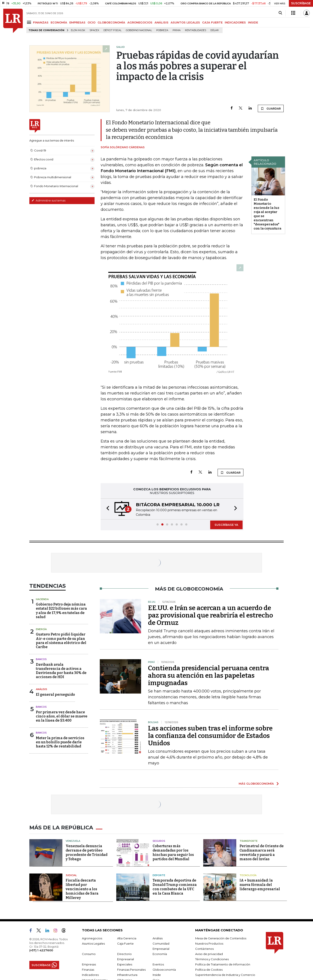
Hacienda (42, 599)
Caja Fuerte (125, 943)
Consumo (89, 954)
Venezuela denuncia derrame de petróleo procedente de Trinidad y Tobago (87, 853)
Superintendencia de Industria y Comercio (225, 975)
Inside (157, 975)
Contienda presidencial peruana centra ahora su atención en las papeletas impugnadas (209, 676)
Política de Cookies (209, 970)
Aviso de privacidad (209, 954)
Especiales (125, 964)
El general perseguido (55, 695)
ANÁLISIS (161, 22)
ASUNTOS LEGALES (185, 22)
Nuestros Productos (209, 943)
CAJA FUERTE (212, 22)
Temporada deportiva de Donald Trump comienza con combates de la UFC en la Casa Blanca (175, 887)
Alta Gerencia (127, 938)
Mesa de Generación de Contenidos (221, 938)
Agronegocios (92, 938)
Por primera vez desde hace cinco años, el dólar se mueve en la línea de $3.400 (62, 716)
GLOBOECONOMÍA (111, 22)
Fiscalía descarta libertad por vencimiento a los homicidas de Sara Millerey (82, 889)
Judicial (71, 875)
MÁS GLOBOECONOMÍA (256, 784)
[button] (107, 509)
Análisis (42, 689)
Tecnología (248, 875)
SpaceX (94, 30)
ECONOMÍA (59, 22)
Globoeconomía (164, 970)
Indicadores (90, 975)
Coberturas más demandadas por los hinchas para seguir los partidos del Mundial (173, 853)
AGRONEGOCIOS (140, 22)
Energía (41, 629)
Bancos (41, 659)
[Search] (280, 13)
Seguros (159, 841)
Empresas (89, 964)
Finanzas (88, 970)
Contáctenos (204, 949)
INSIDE (253, 22)
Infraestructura (127, 975)
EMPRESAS (77, 22)
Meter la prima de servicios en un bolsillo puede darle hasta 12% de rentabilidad (60, 742)
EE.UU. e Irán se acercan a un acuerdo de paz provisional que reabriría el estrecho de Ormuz (211, 615)
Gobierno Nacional (139, 30)
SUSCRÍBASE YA (226, 525)
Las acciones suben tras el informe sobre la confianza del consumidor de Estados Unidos (210, 736)
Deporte (159, 875)
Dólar (215, 30)
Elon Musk (78, 30)
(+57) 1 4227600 (41, 950)
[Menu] (30, 22)
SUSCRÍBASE (301, 3)
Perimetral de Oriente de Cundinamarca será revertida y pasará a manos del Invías (262, 853)
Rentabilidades (196, 30)
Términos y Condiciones (212, 959)
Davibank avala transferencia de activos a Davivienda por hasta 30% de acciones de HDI (61, 671)
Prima (177, 30)
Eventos (158, 964)
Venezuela (73, 841)
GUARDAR (271, 108)
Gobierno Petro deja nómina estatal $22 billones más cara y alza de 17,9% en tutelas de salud (61, 611)
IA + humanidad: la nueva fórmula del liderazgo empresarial (260, 885)
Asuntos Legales (93, 943)
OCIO (92, 22)
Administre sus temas (48, 200)
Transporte (249, 841)
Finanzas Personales (131, 970)
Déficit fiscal (112, 30)
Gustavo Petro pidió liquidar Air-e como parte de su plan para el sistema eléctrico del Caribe (61, 641)
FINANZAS (41, 22)
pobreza (162, 30)
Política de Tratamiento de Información (223, 964)
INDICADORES (235, 22)
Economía (160, 954)
